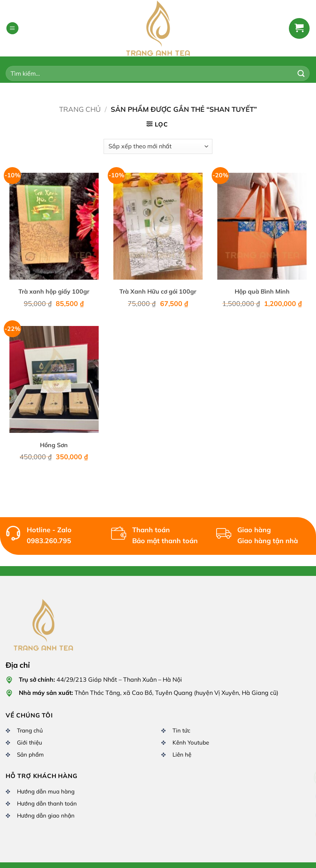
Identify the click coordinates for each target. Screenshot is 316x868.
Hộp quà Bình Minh (262, 291)
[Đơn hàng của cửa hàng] (158, 146)
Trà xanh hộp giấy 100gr (54, 291)
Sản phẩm (30, 755)
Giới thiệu (30, 742)
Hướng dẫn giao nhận (46, 815)
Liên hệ (182, 755)
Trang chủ (80, 109)
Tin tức (181, 730)
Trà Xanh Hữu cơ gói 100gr (158, 291)
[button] (12, 28)
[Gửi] (301, 73)
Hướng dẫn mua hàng (46, 791)
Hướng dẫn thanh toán (47, 803)
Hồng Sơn (54, 445)
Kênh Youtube (191, 742)
